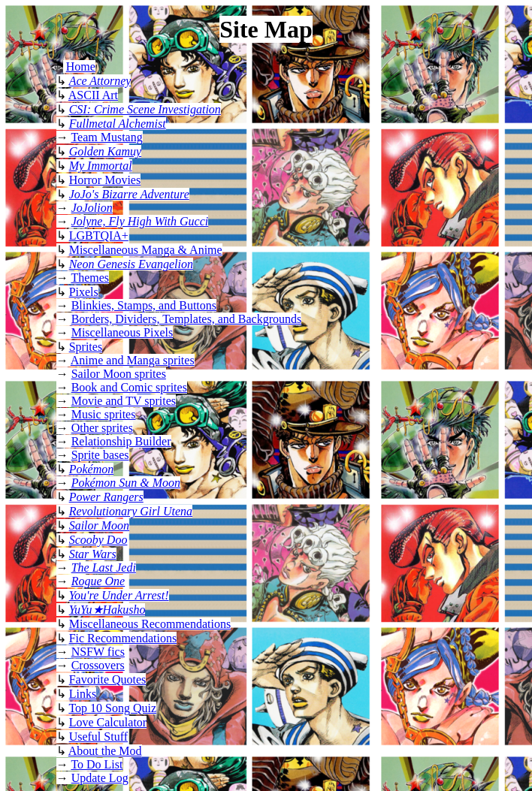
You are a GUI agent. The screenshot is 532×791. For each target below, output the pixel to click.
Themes (90, 278)
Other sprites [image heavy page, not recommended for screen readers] (102, 428)
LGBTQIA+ (99, 235)
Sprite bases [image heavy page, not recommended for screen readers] (100, 455)
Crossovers (98, 665)
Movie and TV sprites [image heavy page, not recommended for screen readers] (124, 401)
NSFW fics (98, 652)
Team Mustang (106, 137)
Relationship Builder (121, 441)
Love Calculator (108, 722)
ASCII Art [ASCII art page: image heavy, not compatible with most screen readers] (93, 95)
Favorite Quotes (108, 679)
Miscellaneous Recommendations (150, 624)
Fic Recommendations (123, 638)
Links (83, 694)
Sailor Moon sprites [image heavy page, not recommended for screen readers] (119, 374)
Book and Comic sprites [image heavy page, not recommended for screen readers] (129, 387)
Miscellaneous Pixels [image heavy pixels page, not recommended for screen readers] (122, 332)
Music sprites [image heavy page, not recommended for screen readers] (104, 414)
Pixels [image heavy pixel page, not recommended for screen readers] (84, 292)
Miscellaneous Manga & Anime (146, 250)
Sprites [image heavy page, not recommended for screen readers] (86, 347)
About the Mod (105, 751)
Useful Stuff (98, 737)
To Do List (97, 764)
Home (81, 66)
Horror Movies (105, 180)
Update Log (100, 778)
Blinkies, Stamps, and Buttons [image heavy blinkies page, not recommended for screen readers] (144, 305)
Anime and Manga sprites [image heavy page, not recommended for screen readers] (133, 360)
